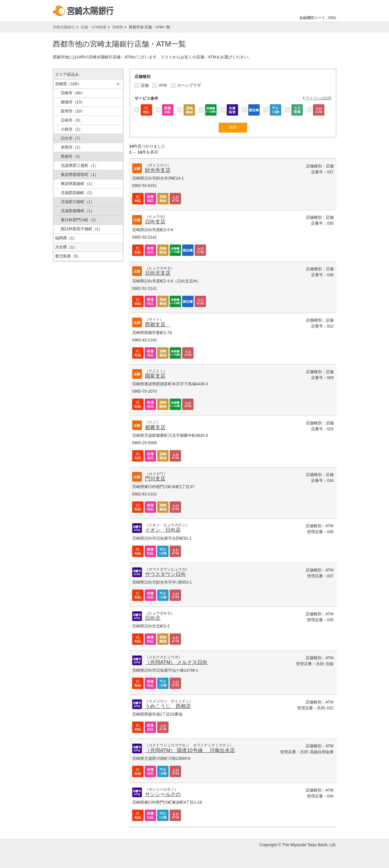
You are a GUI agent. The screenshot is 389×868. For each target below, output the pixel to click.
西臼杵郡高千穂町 (82, 229)
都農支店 (155, 427)
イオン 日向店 (163, 530)
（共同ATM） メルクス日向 (176, 662)
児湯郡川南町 (78, 202)
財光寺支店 (158, 170)
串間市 (72, 147)
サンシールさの (163, 794)
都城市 (73, 102)
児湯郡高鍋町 (78, 193)
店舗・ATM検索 (93, 27)
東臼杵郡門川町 (80, 220)
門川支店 (155, 479)
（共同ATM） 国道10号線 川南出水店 (190, 750)
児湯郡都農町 (78, 211)
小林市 (72, 129)
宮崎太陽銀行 (64, 27)
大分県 (66, 247)
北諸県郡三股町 (80, 165)
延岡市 (73, 111)
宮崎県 (118, 27)
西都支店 (158, 325)
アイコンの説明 (318, 98)
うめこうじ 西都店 (168, 706)
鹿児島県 (68, 256)
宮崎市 (73, 93)
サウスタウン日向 (165, 574)
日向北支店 (158, 273)
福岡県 (66, 238)
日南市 (72, 120)
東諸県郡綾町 (78, 184)
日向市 (72, 138)
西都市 (72, 156)
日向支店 (155, 222)
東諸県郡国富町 (80, 175)
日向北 (153, 618)
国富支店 (155, 376)
